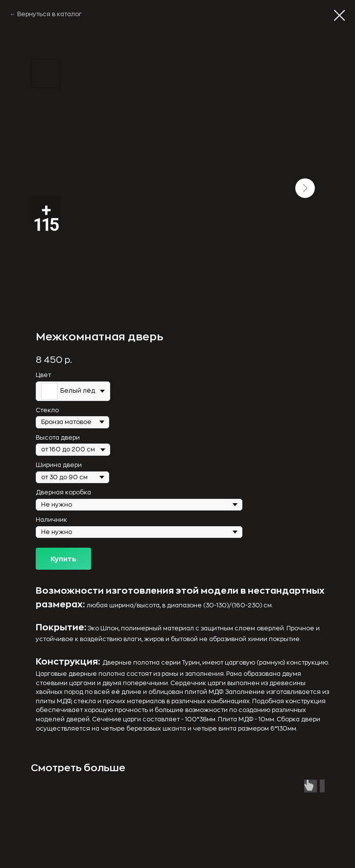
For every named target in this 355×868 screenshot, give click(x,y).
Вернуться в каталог (49, 14)
